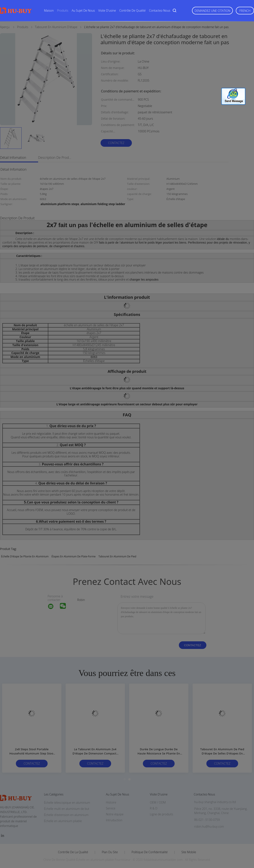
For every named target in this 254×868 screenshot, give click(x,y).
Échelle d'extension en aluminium (66, 815)
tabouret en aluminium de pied (117, 556)
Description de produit (55, 158)
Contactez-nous (160, 10)
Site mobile (189, 852)
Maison (49, 10)
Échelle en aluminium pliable (63, 821)
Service (111, 808)
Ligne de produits (162, 814)
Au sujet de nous (83, 10)
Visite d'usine (107, 10)
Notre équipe (115, 814)
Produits (63, 10)
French (245, 11)
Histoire (111, 802)
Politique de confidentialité (150, 852)
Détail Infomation (13, 158)
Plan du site (110, 852)
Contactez (116, 143)
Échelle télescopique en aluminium (67, 803)
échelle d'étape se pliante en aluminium (25, 556)
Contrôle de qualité (133, 10)
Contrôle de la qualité (73, 852)
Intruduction (114, 820)
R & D (154, 808)
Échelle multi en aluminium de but (67, 809)
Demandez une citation (212, 11)
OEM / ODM (158, 802)
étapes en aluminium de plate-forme (73, 556)
